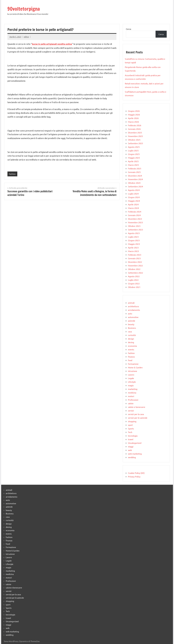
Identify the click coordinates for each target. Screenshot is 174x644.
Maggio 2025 (134, 158)
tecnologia (133, 436)
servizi (131, 411)
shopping (132, 421)
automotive (133, 317)
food (130, 360)
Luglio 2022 (133, 280)
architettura (133, 306)
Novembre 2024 (135, 179)
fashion (12, 174)
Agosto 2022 (134, 276)
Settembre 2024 (135, 186)
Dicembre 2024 (135, 176)
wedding (132, 457)
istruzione (133, 371)
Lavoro (131, 375)
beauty (131, 324)
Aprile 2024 (133, 204)
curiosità (132, 335)
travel (131, 439)
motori (131, 396)
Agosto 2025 (134, 147)
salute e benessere (137, 407)
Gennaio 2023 (134, 258)
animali (131, 303)
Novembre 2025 (135, 136)
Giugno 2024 (134, 197)
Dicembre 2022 (135, 262)
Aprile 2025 (133, 161)
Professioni (133, 400)
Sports (131, 428)
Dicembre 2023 (135, 219)
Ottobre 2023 (134, 226)
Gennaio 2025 (134, 172)
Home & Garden (135, 367)
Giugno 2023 (134, 240)
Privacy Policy (134, 476)
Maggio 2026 (134, 115)
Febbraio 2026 (135, 125)
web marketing (135, 454)
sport (130, 425)
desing (131, 342)
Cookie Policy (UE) (136, 473)
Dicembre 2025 (135, 132)
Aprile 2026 (133, 118)
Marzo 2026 (133, 122)
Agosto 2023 (134, 233)
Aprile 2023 (133, 247)
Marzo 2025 (133, 165)
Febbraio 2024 (135, 212)
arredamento (134, 310)
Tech (130, 432)
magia (131, 385)
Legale (131, 378)
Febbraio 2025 (135, 168)
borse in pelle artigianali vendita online (52, 44)
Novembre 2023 (135, 222)
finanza (131, 357)
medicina (132, 393)
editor (26, 37)
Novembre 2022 (135, 265)
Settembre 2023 (135, 230)
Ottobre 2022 (134, 269)
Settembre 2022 (135, 273)
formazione (133, 364)
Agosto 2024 (134, 190)
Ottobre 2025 (134, 140)
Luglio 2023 (133, 237)
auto (130, 313)
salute (131, 403)
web (130, 450)
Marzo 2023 (133, 251)
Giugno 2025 (134, 154)
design (131, 339)
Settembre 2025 (135, 143)
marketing (133, 389)
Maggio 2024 (134, 201)
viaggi (131, 446)
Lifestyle (132, 382)
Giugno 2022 (134, 283)
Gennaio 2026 (134, 129)
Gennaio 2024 (134, 215)
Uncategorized (135, 443)
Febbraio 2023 (135, 255)
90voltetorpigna (24, 9)
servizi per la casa (136, 414)
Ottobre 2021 (134, 287)
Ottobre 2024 (134, 183)
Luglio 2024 (133, 194)
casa (130, 331)
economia (132, 346)
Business (132, 328)
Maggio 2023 (134, 244)
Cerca (128, 29)
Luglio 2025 (133, 150)
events (131, 349)
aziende (132, 321)
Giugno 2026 (134, 111)
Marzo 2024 (133, 208)
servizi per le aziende (138, 418)
